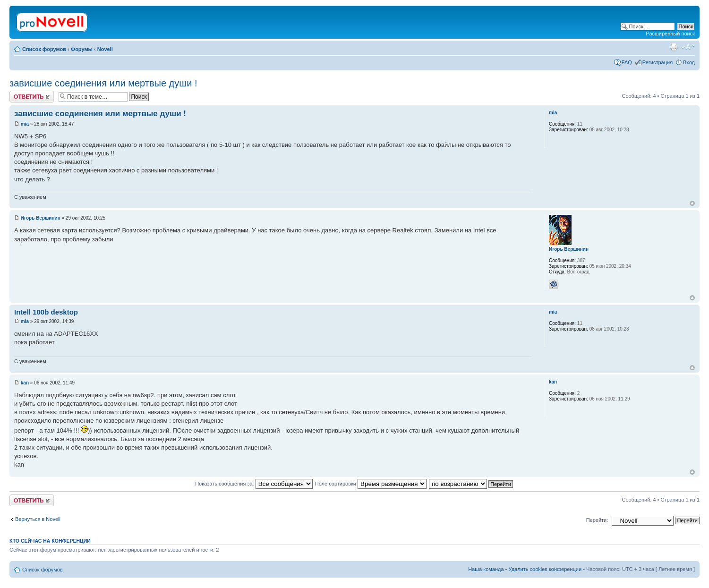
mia (25, 124)
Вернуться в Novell (38, 519)
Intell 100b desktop (46, 312)
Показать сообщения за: (254, 484)
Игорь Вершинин (41, 218)
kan (25, 383)
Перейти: (597, 520)
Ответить (32, 97)
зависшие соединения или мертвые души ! (103, 83)
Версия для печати (674, 47)
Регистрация (658, 62)
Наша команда (486, 569)
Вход (689, 62)
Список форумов (44, 49)
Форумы (82, 49)
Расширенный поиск (670, 34)
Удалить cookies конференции (545, 569)
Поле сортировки (371, 484)
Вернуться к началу (692, 203)
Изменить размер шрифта (688, 47)
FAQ (627, 62)
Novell (105, 49)
